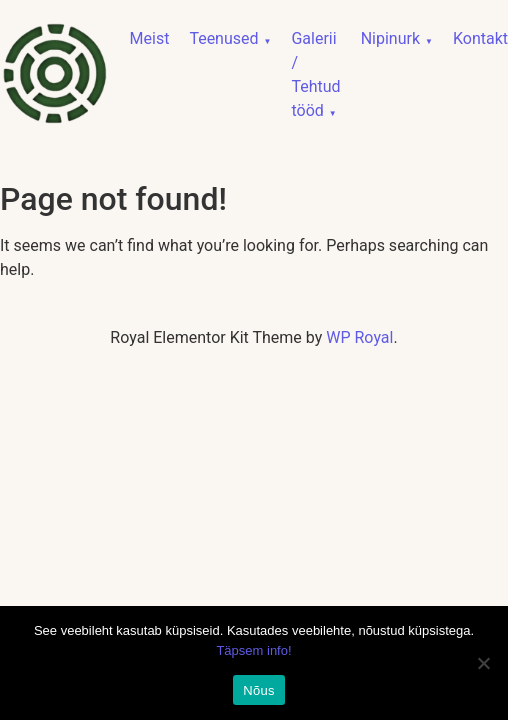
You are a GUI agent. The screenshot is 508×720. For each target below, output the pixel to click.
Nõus (258, 690)
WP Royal (359, 337)
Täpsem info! (253, 650)
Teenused (223, 38)
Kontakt (480, 38)
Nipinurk (390, 38)
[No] (483, 663)
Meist (150, 38)
